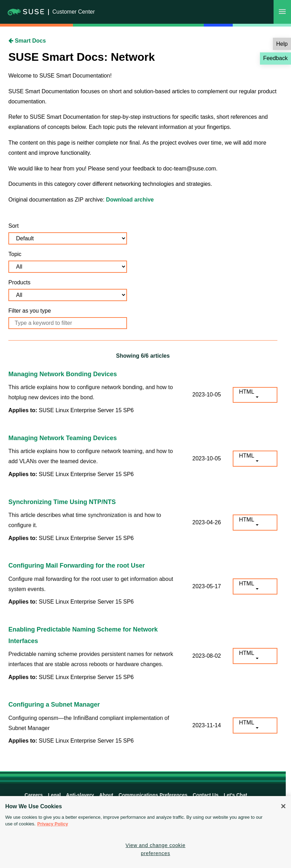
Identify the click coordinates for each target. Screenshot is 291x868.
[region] (145, 832)
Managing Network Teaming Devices (63, 438)
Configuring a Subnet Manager (54, 705)
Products (19, 282)
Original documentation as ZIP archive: (57, 200)
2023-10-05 (207, 395)
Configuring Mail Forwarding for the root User (77, 566)
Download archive (130, 200)
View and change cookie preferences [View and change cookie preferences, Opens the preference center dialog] (156, 849)
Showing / (143, 356)
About (106, 795)
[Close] (283, 806)
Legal (55, 795)
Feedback (275, 58)
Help (282, 44)
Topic (15, 254)
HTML (247, 392)
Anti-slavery (80, 795)
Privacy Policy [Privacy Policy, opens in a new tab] (53, 824)
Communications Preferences (153, 795)
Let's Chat (235, 795)
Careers (33, 795)
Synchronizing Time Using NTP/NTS (62, 502)
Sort (13, 226)
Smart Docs (27, 41)
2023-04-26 (207, 522)
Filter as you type (30, 311)
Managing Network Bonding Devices (63, 374)
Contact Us (206, 795)
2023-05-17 (207, 586)
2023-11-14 (207, 725)
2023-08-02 (207, 656)
